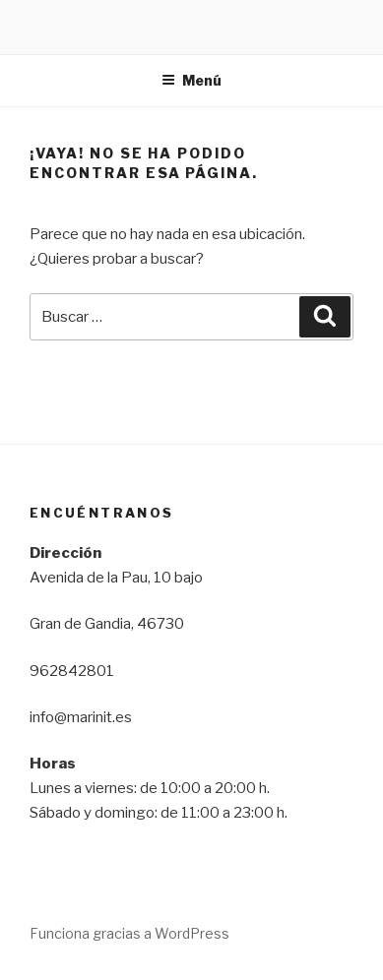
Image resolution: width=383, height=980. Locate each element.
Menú (191, 80)
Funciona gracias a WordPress (129, 933)
